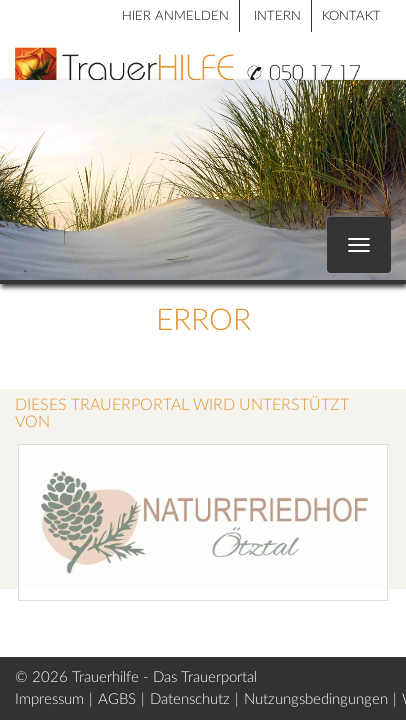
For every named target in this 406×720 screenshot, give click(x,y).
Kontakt (351, 16)
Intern (277, 16)
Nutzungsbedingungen (316, 699)
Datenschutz (190, 699)
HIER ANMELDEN (175, 16)
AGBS (117, 699)
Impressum (49, 699)
